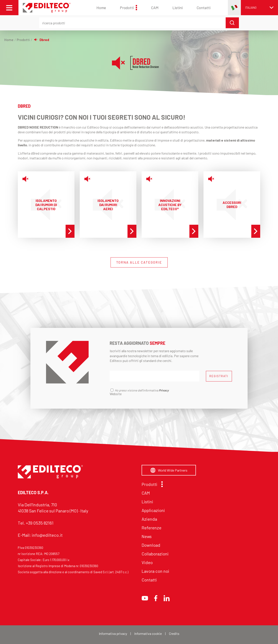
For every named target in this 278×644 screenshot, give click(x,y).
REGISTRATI (219, 376)
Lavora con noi (155, 571)
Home (101, 8)
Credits (174, 633)
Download (151, 545)
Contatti (204, 8)
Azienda (149, 519)
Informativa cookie (148, 633)
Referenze (151, 528)
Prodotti (128, 8)
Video (147, 562)
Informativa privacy (113, 633)
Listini (178, 8)
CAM (155, 8)
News (147, 536)
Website (116, 394)
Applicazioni (153, 510)
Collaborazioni (155, 554)
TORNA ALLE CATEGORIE (139, 262)
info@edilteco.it (47, 535)
